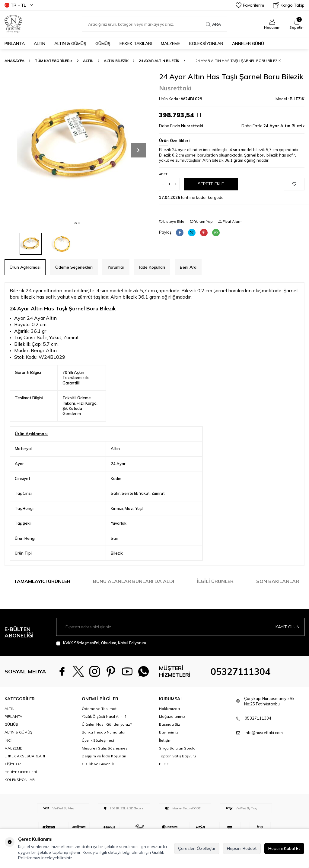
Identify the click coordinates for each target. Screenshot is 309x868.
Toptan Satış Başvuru (177, 772)
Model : (290, 99)
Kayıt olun (288, 627)
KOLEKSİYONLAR (206, 44)
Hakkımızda (169, 724)
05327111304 (241, 679)
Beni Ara (188, 267)
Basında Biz (170, 740)
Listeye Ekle (172, 221)
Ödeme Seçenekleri (74, 267)
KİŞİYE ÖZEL (15, 780)
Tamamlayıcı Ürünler (42, 581)
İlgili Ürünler (215, 581)
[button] (76, 223)
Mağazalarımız (172, 732)
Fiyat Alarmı (231, 221)
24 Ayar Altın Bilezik (159, 61)
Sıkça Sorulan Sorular (178, 764)
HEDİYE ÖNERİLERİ (21, 787)
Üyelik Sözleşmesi (98, 756)
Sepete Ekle (211, 184)
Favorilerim (250, 5)
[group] (77, 145)
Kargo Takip (289, 5)
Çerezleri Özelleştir (197, 848)
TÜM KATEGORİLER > (54, 61)
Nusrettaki (175, 88)
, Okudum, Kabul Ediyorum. (102, 643)
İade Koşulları (152, 267)
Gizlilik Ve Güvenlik (98, 780)
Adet (163, 174)
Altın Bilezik (116, 61)
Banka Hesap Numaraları (104, 748)
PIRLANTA (15, 44)
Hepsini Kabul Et (284, 848)
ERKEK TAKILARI (136, 44)
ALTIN (40, 44)
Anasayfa (14, 61)
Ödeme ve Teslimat (99, 724)
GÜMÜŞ (103, 44)
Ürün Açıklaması (25, 267)
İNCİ (8, 756)
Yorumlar (116, 267)
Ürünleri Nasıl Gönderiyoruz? (107, 740)
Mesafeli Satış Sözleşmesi (105, 764)
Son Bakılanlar (278, 581)
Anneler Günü (248, 44)
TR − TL (19, 5)
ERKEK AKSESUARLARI (25, 772)
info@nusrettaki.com (264, 748)
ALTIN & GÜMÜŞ (70, 44)
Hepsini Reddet (242, 848)
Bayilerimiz (169, 748)
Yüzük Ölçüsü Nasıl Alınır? (104, 732)
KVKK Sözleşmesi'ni (81, 643)
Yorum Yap (201, 221)
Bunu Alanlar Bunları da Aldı (134, 581)
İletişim (165, 756)
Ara (213, 24)
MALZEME (170, 44)
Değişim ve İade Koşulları (104, 772)
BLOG (164, 780)
